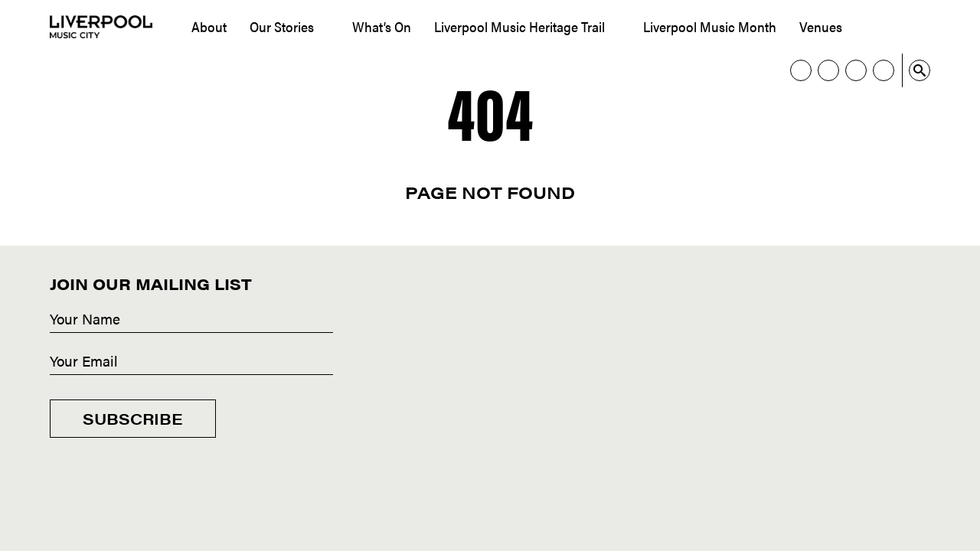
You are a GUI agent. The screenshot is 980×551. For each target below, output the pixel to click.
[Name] (191, 320)
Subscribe (133, 418)
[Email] (191, 362)
